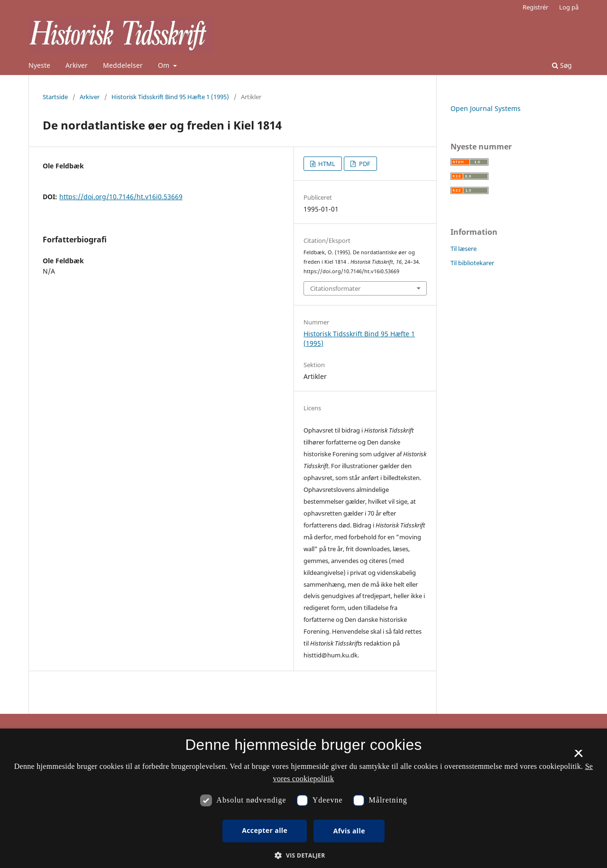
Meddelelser (123, 65)
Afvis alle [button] (349, 831)
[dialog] (303, 798)
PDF (364, 164)
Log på (569, 7)
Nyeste (39, 65)
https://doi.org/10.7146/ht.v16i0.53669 (121, 197)
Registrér (535, 7)
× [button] (578, 757)
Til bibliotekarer (472, 263)
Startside (55, 97)
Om (165, 65)
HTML (326, 164)
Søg (562, 65)
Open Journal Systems (486, 108)
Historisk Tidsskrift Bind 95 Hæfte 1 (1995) (170, 97)
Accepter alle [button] (265, 830)
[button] (303, 855)
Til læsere (464, 249)
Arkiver (77, 65)
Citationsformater (335, 288)
